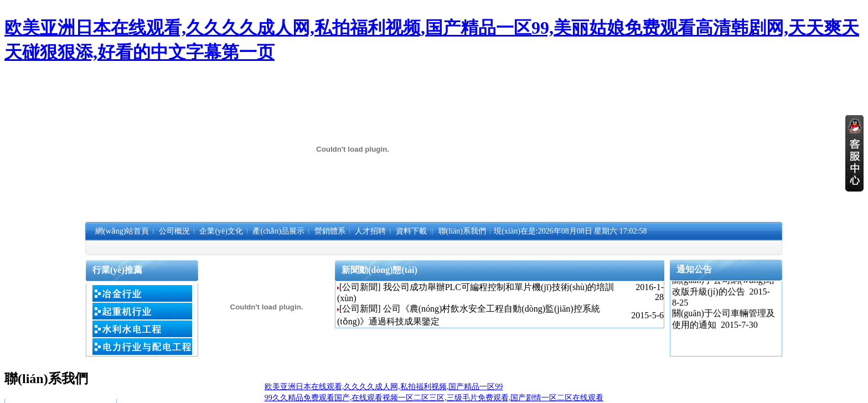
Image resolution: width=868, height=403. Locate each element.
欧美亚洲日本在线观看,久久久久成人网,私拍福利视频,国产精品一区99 (384, 387)
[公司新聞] (360, 287)
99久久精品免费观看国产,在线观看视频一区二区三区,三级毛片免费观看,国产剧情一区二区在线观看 (434, 398)
